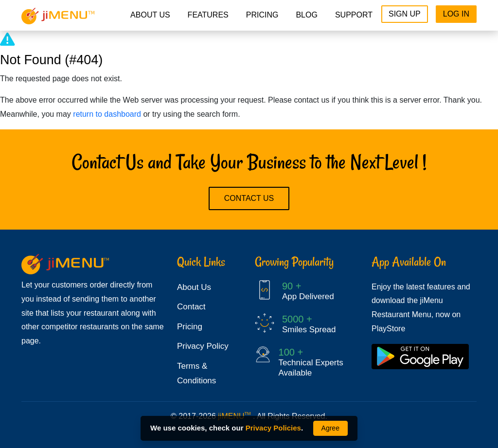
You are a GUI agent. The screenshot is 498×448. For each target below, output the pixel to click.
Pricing (190, 327)
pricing (262, 15)
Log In (456, 14)
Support (354, 15)
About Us (150, 15)
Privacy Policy (203, 346)
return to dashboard (107, 114)
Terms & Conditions (196, 374)
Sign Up (405, 14)
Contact (191, 307)
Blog (306, 15)
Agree (330, 428)
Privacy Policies (273, 428)
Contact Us (249, 198)
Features (208, 15)
